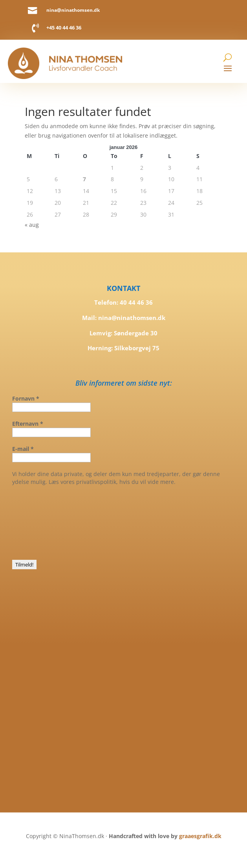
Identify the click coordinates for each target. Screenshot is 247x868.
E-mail (23, 449)
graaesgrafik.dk (200, 836)
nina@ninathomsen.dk (73, 10)
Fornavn (26, 398)
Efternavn (28, 424)
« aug (32, 225)
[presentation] (44, 522)
